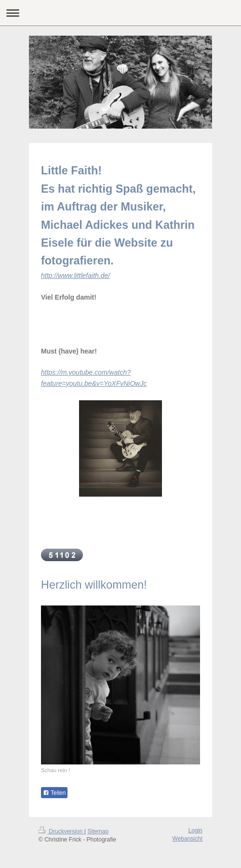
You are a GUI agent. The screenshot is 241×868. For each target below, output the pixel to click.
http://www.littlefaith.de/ (75, 276)
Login (195, 830)
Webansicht (187, 839)
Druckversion (61, 831)
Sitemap (98, 831)
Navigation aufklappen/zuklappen (120, 13)
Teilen (54, 793)
